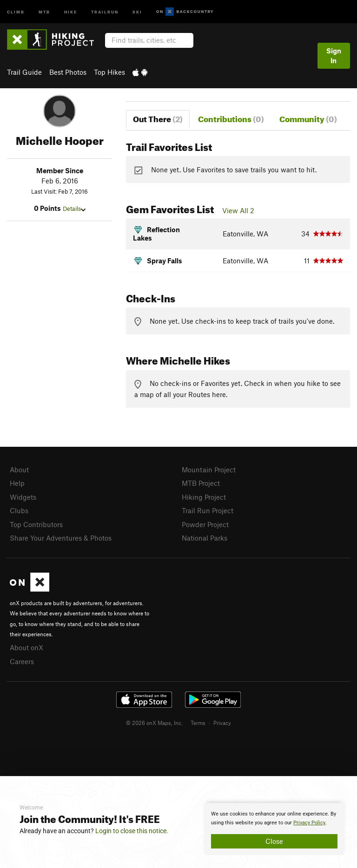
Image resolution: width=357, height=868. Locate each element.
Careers (22, 661)
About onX (26, 647)
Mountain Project (209, 470)
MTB (44, 11)
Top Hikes (109, 72)
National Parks (205, 538)
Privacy (222, 723)
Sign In (334, 55)
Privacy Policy (309, 823)
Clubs (19, 510)
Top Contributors (36, 524)
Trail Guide (24, 72)
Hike (71, 11)
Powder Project (205, 524)
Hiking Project (204, 497)
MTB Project (201, 483)
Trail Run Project (208, 510)
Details (74, 209)
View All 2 (238, 210)
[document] (274, 829)
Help (17, 483)
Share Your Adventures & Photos (61, 538)
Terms (198, 723)
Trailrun (105, 11)
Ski (137, 11)
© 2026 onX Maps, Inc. (154, 723)
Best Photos (68, 72)
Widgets (23, 497)
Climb (16, 11)
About (19, 470)
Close (274, 841)
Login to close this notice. (132, 831)
